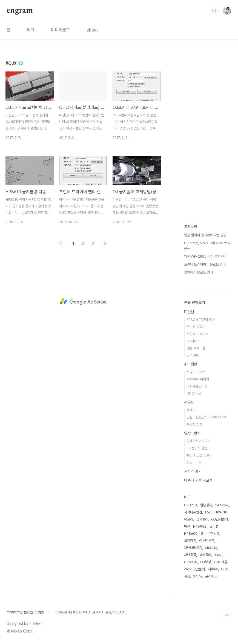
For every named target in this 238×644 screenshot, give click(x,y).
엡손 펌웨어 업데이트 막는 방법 (205, 235)
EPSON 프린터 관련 (201, 320)
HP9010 (221, 512)
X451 (218, 555)
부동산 (189, 402)
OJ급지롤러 (220, 519)
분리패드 (211, 576)
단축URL (193, 355)
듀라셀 (214, 526)
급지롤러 (202, 519)
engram (20, 11)
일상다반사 (192, 433)
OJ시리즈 (193, 341)
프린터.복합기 (196, 327)
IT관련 (189, 312)
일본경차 (206, 505)
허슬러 (189, 519)
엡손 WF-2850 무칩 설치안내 (205, 256)
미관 (187, 526)
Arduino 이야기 (198, 379)
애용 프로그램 (196, 348)
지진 (187, 576)
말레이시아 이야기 (199, 441)
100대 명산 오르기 (199, 455)
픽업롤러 (205, 555)
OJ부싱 (206, 562)
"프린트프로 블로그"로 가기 (25, 613)
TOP (227, 615)
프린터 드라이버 (197, 334)
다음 (105, 243)
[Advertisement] (83, 301)
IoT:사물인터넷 (197, 386)
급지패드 (190, 541)
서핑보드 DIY (196, 372)
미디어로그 (61, 30)
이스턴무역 (207, 541)
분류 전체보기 (194, 303)
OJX (224, 569)
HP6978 (191, 562)
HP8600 (191, 534)
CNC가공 (221, 562)
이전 (62, 243)
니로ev (213, 569)
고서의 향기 (193, 471)
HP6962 (200, 526)
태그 (31, 30)
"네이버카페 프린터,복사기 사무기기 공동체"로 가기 (90, 613)
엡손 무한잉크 (210, 534)
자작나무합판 (193, 512)
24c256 (222, 505)
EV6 (208, 512)
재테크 (191, 410)
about (92, 30)
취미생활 (191, 364)
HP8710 (190, 505)
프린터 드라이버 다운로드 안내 (205, 264)
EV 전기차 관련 (197, 448)
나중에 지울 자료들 (198, 480)
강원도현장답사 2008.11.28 (206, 417)
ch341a (211, 548)
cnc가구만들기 (194, 569)
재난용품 (190, 555)
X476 (198, 576)
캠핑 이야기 (194, 462)
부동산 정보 (194, 424)
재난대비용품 (193, 548)
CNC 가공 (194, 393)
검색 (214, 11)
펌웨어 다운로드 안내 (198, 272)
